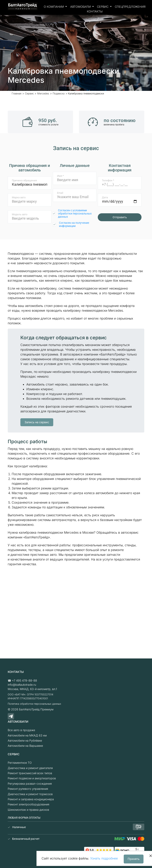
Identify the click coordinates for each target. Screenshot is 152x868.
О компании (54, 7)
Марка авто (19, 197)
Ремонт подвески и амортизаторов (32, 778)
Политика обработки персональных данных (34, 704)
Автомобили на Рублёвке (25, 741)
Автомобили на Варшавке (25, 746)
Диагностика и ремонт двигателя (30, 768)
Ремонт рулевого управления (28, 789)
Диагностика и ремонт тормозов (30, 794)
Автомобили (81, 7)
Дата (105, 197)
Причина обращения (24, 180)
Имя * (60, 176)
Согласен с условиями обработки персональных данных (75, 213)
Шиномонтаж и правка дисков (28, 810)
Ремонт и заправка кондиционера (31, 799)
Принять (134, 859)
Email (60, 193)
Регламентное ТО (20, 763)
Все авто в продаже (21, 730)
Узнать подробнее (104, 858)
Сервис (103, 7)
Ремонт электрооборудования (28, 804)
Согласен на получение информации (74, 224)
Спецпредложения (130, 7)
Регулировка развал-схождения (30, 784)
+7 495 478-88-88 (24, 680)
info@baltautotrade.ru (22, 685)
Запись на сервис (37, 422)
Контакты (95, 11)
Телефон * (108, 180)
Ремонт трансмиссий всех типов (30, 773)
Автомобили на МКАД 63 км (27, 735)
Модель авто (20, 214)
